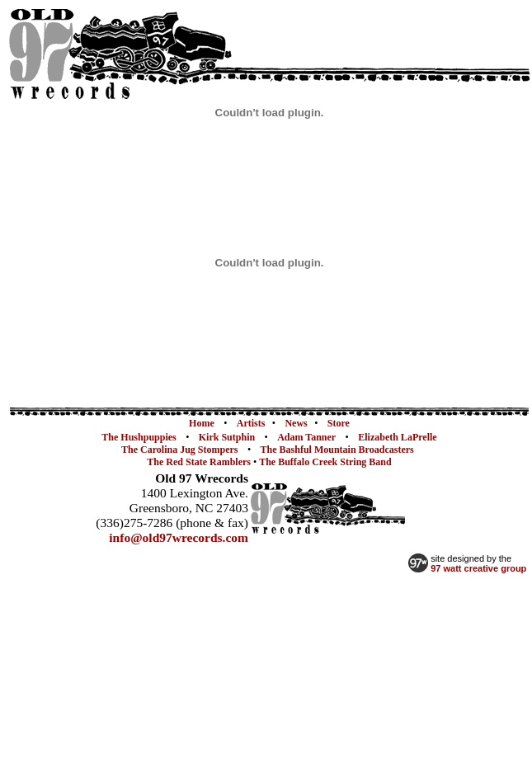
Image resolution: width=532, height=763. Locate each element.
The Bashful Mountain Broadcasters (337, 450)
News (296, 423)
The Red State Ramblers (200, 462)
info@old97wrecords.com (179, 537)
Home (202, 423)
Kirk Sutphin (227, 437)
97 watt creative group (478, 568)
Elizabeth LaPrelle (397, 437)
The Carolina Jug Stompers (179, 450)
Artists (251, 423)
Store (339, 423)
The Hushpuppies (139, 437)
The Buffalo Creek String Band (325, 462)
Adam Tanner (306, 437)
